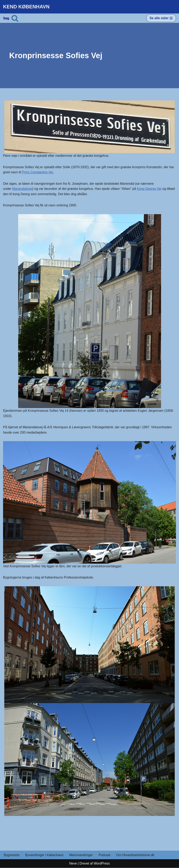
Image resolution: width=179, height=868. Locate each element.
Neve (73, 864)
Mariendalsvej (22, 189)
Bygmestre (12, 855)
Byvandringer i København (44, 855)
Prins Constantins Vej (38, 172)
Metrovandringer (81, 855)
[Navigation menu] (161, 18)
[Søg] (15, 18)
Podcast (105, 855)
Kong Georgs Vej (150, 189)
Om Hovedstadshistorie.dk (136, 855)
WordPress (102, 864)
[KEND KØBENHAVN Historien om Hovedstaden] (26, 7)
